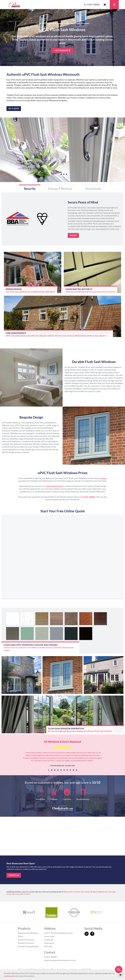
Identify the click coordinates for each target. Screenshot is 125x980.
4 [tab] (58, 770)
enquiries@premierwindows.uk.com (60, 960)
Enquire (73, 235)
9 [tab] (73, 770)
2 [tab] (52, 770)
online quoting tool (54, 486)
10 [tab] (77, 770)
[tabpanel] (62, 755)
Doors (21, 936)
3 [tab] (55, 770)
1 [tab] (49, 770)
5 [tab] (61, 770)
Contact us (14, 875)
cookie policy (10, 976)
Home (38, 23)
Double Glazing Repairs (28, 946)
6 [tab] (64, 770)
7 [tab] (67, 770)
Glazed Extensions (26, 940)
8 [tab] (70, 770)
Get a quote (63, 50)
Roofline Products (26, 943)
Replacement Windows (53, 23)
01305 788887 (89, 497)
